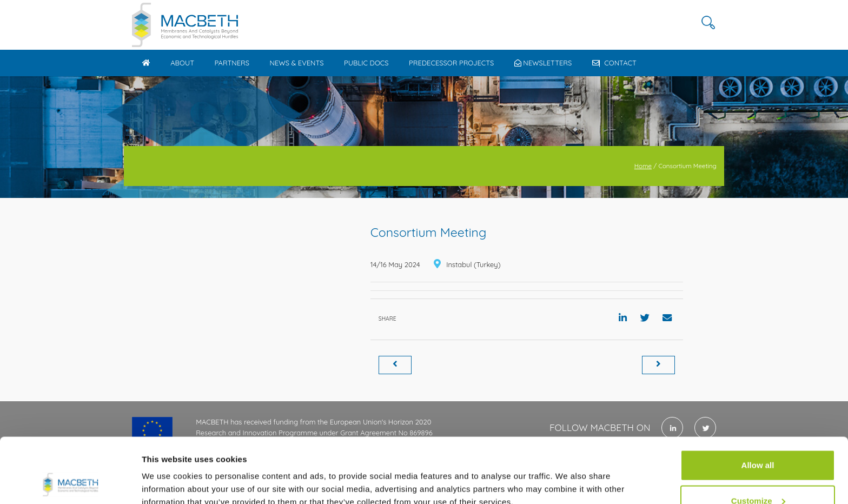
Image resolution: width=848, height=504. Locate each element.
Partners (232, 63)
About (182, 63)
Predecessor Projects (451, 63)
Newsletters (543, 63)
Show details (167, 471)
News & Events (296, 63)
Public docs (366, 63)
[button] (708, 23)
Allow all (758, 404)
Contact (614, 63)
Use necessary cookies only (758, 475)
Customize (758, 440)
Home (643, 166)
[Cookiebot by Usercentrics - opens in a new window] (70, 483)
